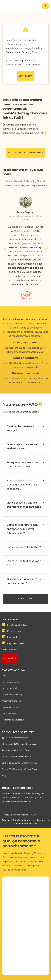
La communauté (10, 688)
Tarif (4, 676)
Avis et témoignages (11, 701)
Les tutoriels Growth (11, 682)
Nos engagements (10, 707)
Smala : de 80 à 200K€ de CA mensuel (20, 763)
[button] (45, 6)
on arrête (10, 658)
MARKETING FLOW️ (14, 670)
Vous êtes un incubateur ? (14, 720)
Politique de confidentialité (15, 815)
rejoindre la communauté (26, 152)
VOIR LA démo (26, 599)
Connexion (26, 76)
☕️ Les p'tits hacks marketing (15, 738)
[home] (6, 6)
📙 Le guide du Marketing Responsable (20, 744)
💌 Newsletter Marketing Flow (16, 750)
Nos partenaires (9, 714)
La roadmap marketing (12, 695)
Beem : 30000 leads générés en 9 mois (20, 769)
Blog (4, 776)
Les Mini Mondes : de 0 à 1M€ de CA (18, 757)
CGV (34, 815)
